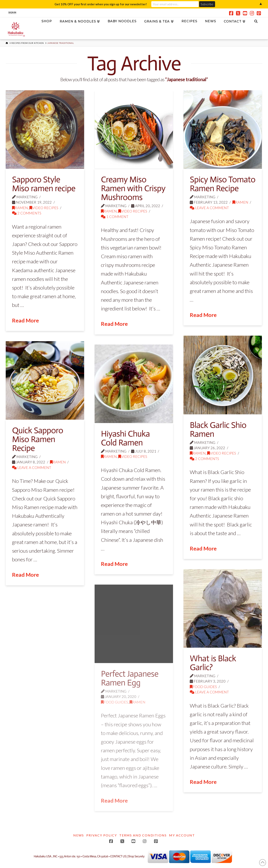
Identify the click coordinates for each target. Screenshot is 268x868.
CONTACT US (118, 857)
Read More (25, 320)
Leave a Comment (209, 208)
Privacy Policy (102, 835)
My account (182, 835)
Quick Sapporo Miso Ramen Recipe (38, 439)
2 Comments (27, 213)
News (79, 835)
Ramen (20, 208)
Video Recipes (44, 208)
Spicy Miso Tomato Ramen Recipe (223, 184)
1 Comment (115, 217)
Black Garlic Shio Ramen (218, 429)
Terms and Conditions (143, 835)
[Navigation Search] (256, 22)
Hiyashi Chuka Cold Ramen (125, 438)
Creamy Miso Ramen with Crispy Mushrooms (133, 188)
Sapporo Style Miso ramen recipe (44, 184)
